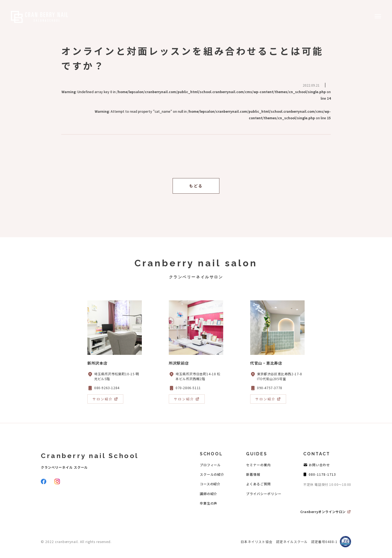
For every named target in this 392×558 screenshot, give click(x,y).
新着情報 (253, 474)
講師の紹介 (209, 494)
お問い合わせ (319, 465)
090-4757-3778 (270, 388)
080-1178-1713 (322, 474)
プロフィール (210, 465)
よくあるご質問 (258, 484)
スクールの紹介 (212, 474)
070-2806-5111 (188, 388)
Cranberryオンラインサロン (323, 512)
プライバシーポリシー (264, 494)
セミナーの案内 (258, 465)
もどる (196, 186)
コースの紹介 (210, 484)
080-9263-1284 (107, 388)
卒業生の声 (209, 503)
